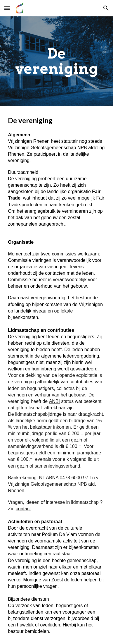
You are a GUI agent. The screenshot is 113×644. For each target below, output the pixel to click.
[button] (7, 8)
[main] (56, 61)
